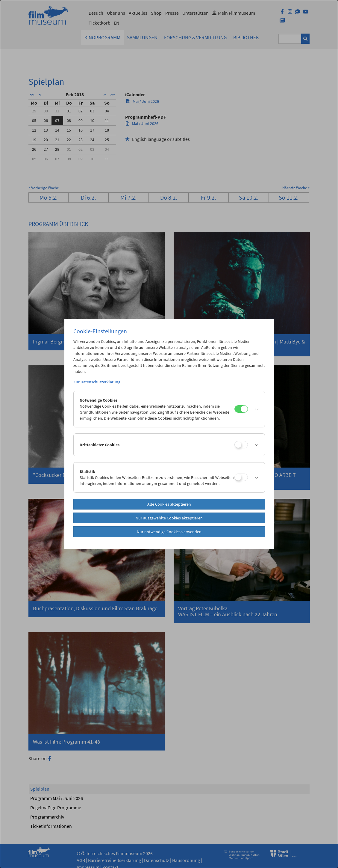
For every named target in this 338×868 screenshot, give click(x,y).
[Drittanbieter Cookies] (241, 445)
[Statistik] (241, 477)
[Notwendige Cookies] (241, 409)
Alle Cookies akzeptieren (169, 504)
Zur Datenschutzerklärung (97, 382)
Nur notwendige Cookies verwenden (169, 532)
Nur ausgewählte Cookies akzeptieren (169, 518)
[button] (255, 409)
